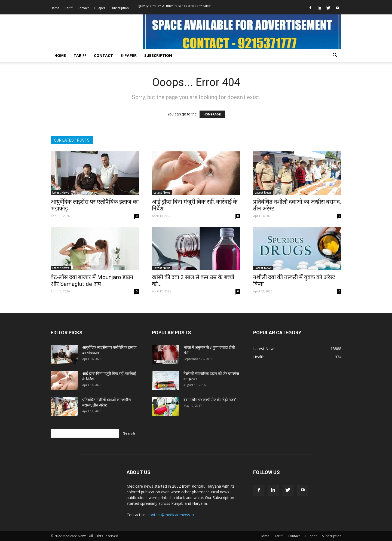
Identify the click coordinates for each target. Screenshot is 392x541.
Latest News (61, 192)
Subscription (120, 8)
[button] (335, 56)
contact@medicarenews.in (171, 515)
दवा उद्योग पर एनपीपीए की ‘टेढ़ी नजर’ (210, 400)
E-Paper (100, 8)
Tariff (69, 8)
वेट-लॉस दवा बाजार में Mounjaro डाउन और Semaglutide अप (92, 281)
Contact (83, 8)
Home (55, 8)
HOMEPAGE (212, 114)
